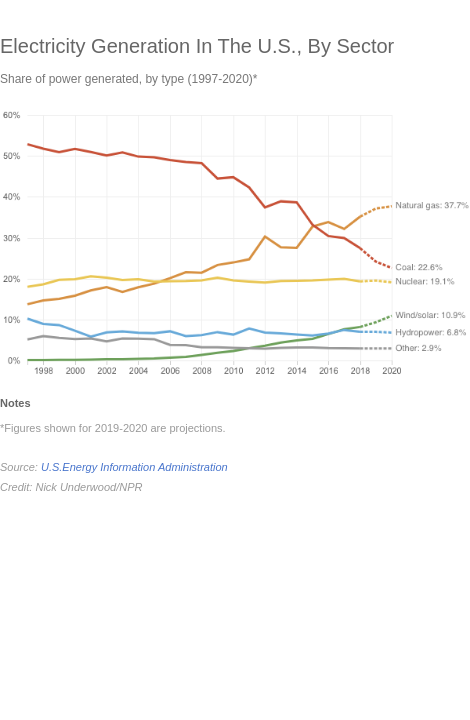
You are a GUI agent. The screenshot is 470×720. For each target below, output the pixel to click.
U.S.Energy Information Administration (134, 467)
